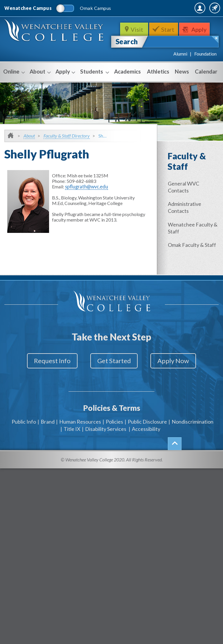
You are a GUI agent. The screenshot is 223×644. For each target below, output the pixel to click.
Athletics (158, 84)
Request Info (47, 373)
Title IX (72, 438)
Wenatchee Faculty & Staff (194, 240)
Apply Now (179, 373)
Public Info (24, 430)
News (182, 84)
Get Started (114, 373)
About (40, 85)
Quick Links (203, 23)
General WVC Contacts (185, 200)
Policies (114, 430)
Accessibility (146, 438)
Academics (127, 84)
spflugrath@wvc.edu (86, 200)
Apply (201, 42)
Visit (136, 42)
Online (14, 85)
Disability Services (106, 438)
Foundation (205, 67)
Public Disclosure (147, 430)
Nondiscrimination (193, 430)
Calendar (206, 84)
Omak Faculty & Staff (193, 257)
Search (127, 55)
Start (168, 42)
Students (94, 85)
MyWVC (156, 23)
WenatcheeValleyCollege (55, 46)
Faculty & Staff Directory (67, 149)
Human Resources (80, 430)
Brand (48, 430)
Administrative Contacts (186, 220)
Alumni (180, 67)
